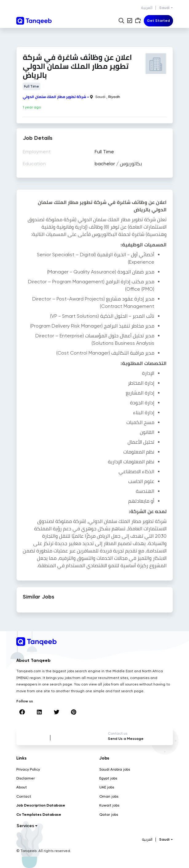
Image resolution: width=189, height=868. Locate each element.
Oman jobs (109, 796)
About (22, 787)
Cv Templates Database (39, 815)
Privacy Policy (28, 769)
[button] (121, 21)
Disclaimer (26, 778)
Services (25, 826)
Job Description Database (41, 805)
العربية (147, 8)
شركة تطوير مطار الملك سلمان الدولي (54, 97)
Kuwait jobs (109, 805)
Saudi (164, 8)
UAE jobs (107, 787)
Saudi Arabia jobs (115, 769)
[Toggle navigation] (158, 21)
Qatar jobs (109, 815)
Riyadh (114, 97)
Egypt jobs (108, 778)
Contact (24, 796)
